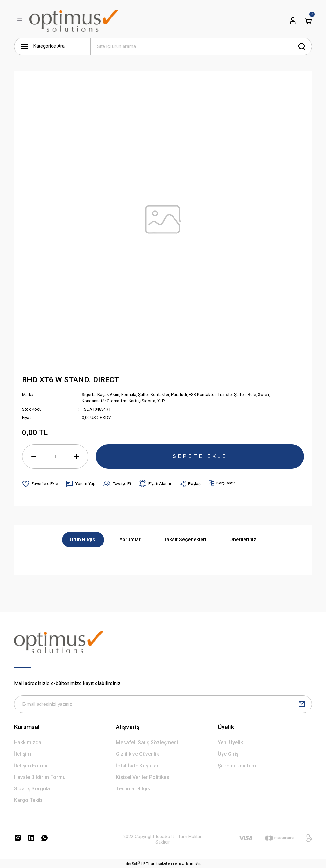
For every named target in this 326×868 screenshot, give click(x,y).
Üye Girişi (229, 754)
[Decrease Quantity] (34, 456)
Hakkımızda (28, 743)
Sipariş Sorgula (32, 789)
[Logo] (74, 21)
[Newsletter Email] (163, 704)
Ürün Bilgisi (83, 540)
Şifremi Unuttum (237, 766)
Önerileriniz (243, 540)
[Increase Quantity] (76, 456)
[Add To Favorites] (40, 484)
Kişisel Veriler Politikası (143, 777)
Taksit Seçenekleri (185, 540)
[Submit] (302, 704)
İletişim (22, 754)
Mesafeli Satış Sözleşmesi (147, 743)
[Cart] (308, 21)
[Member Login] (293, 21)
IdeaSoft (132, 863)
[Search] (201, 46)
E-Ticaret (150, 864)
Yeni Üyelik (230, 743)
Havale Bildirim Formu (40, 777)
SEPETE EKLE (200, 456)
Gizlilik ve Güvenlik (137, 754)
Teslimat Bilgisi (134, 789)
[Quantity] (55, 456)
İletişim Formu (31, 766)
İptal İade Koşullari (138, 766)
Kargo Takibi (29, 800)
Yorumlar (130, 540)
